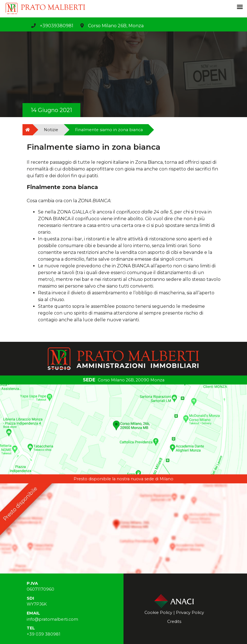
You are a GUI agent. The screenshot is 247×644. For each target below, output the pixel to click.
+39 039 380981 (44, 634)
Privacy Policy (190, 613)
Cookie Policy (158, 613)
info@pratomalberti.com (52, 619)
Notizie (51, 130)
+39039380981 (57, 26)
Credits (174, 622)
